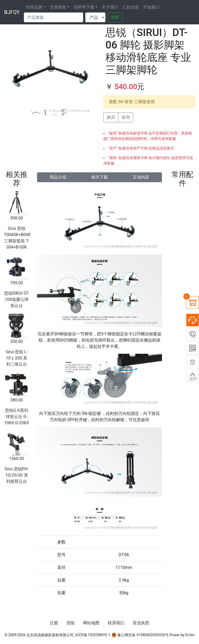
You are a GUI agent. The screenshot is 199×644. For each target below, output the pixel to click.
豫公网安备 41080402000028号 (140, 635)
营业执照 (141, 623)
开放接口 (151, 7)
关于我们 (110, 7)
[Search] (54, 17)
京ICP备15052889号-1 (93, 635)
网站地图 (91, 623)
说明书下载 (84, 7)
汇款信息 (131, 7)
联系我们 (116, 623)
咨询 (126, 117)
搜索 (115, 17)
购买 (111, 117)
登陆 (70, 623)
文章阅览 (58, 7)
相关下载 (99, 177)
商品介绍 (58, 177)
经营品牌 (34, 7)
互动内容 (141, 177)
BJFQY (12, 12)
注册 (54, 623)
